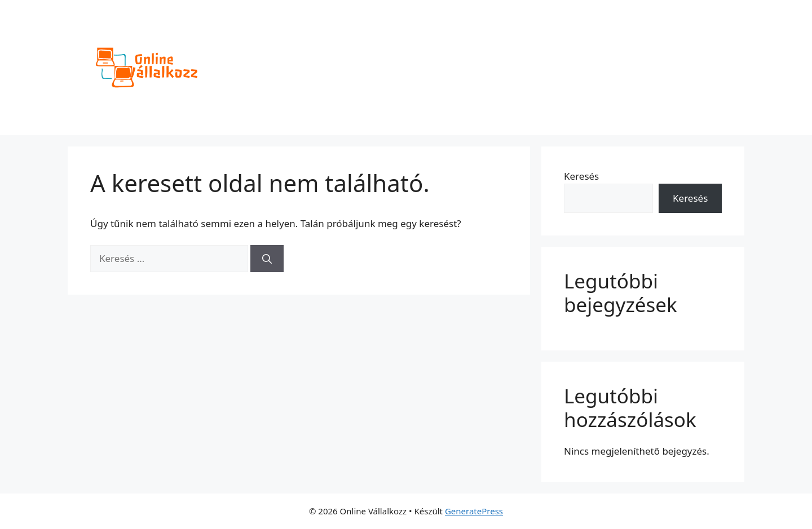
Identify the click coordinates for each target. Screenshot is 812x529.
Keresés (581, 176)
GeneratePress (474, 511)
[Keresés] (267, 259)
